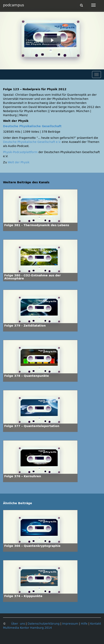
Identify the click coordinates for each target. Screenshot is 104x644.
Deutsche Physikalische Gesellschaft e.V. (32, 142)
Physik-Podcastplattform (20, 152)
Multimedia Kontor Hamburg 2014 (27, 628)
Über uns (18, 624)
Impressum (70, 624)
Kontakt (96, 624)
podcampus (14, 5)
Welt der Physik (19, 162)
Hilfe (84, 624)
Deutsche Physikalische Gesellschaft (32, 126)
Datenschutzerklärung (44, 624)
